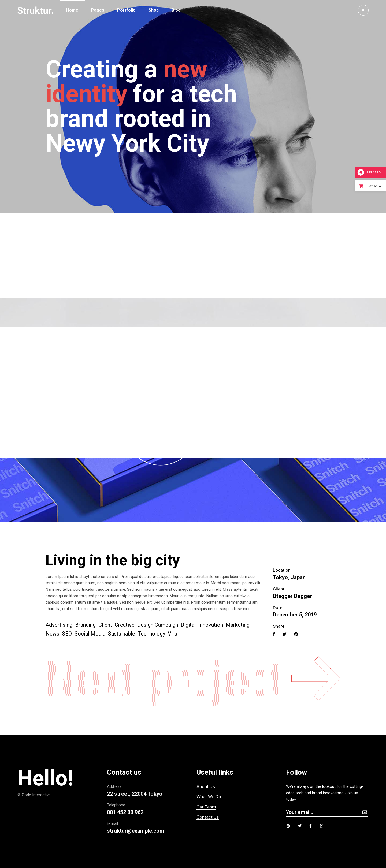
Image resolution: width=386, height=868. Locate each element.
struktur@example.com (136, 831)
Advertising (59, 625)
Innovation (211, 625)
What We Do (209, 797)
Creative (125, 625)
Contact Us (208, 817)
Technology (151, 634)
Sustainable (122, 634)
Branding (85, 625)
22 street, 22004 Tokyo (135, 794)
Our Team (206, 807)
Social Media (90, 634)
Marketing (238, 625)
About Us (206, 786)
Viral (173, 634)
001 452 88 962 (125, 812)
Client (105, 625)
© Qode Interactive (34, 795)
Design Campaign (158, 625)
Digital (188, 625)
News (52, 634)
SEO (67, 634)
